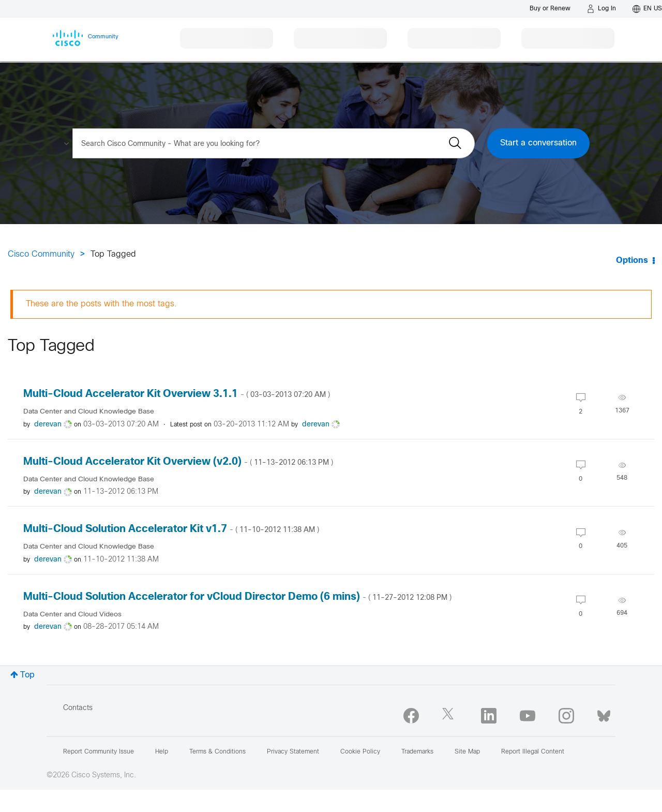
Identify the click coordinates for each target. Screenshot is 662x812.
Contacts (78, 708)
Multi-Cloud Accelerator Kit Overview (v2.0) (178, 462)
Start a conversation (538, 143)
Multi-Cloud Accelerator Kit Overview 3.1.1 (177, 394)
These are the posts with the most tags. (101, 304)
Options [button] (632, 261)
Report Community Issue (99, 752)
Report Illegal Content (533, 752)
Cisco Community (41, 254)
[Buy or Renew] (550, 9)
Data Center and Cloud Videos (72, 615)
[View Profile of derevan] (48, 425)
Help (162, 752)
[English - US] (647, 9)
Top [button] (27, 675)
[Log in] (601, 9)
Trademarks (417, 752)
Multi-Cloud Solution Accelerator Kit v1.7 (171, 529)
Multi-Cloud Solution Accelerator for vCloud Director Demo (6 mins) (237, 597)
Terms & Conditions (217, 752)
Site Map (467, 752)
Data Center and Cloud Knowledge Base (89, 412)
